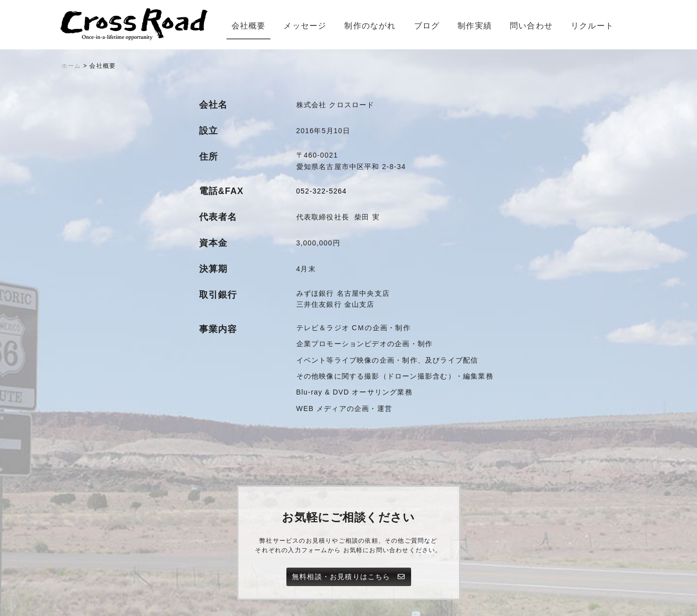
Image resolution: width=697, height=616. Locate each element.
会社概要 (249, 26)
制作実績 (475, 26)
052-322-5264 (322, 191)
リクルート (592, 26)
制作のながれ (370, 26)
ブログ (427, 26)
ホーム (71, 66)
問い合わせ (531, 26)
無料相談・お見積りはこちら (348, 577)
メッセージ (305, 26)
